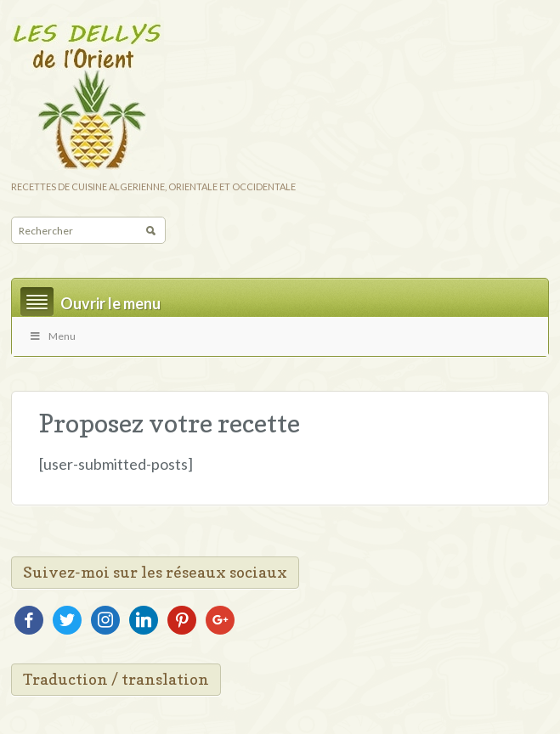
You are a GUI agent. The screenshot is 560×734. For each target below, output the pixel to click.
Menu (52, 336)
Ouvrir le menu (110, 303)
